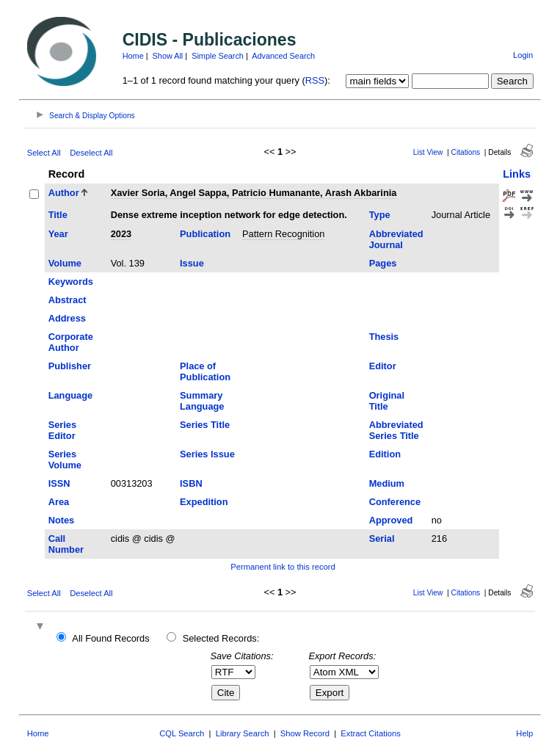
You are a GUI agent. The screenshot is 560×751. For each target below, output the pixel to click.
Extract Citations (370, 733)
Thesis (384, 337)
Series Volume (65, 460)
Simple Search (218, 56)
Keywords (71, 282)
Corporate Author (71, 342)
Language (70, 395)
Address (67, 318)
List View (428, 152)
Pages (383, 263)
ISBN (191, 483)
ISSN (59, 483)
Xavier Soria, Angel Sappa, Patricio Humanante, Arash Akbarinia (254, 193)
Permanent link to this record (283, 567)
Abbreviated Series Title (396, 430)
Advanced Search (283, 56)
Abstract (68, 300)
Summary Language (202, 401)
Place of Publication (205, 371)
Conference (395, 502)
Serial (382, 538)
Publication (205, 234)
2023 (121, 234)
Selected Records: (221, 638)
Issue (192, 263)
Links (517, 174)
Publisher (70, 366)
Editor (383, 366)
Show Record (305, 733)
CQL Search (182, 733)
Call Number (66, 544)
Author (64, 193)
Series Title (205, 425)
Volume (65, 263)
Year (58, 234)
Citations (466, 152)
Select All (44, 153)
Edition (385, 454)
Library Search (243, 733)
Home (133, 56)
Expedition (204, 502)
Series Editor (62, 430)
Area (59, 502)
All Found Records (110, 638)
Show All (168, 56)
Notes (62, 520)
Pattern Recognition (283, 234)
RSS (315, 80)
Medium (387, 483)
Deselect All (91, 153)
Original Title (387, 401)
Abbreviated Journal (396, 239)
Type (380, 215)
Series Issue (207, 454)
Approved (391, 520)
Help (524, 733)
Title (58, 215)
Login (523, 55)
